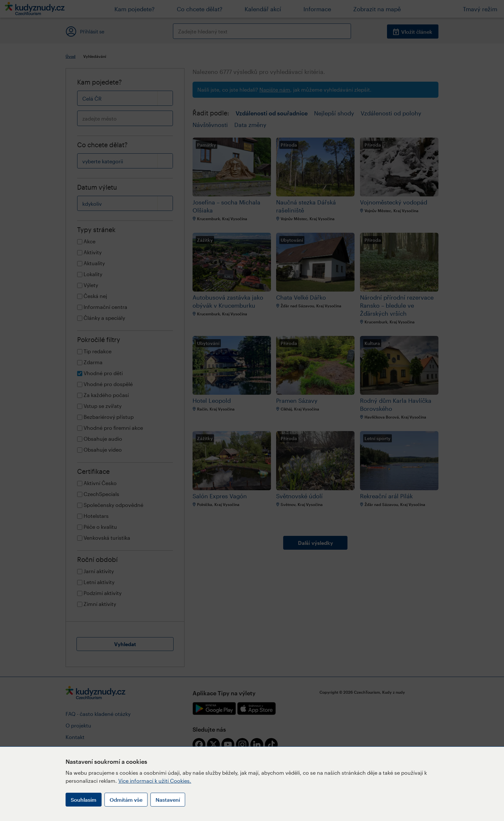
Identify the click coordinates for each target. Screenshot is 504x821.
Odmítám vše (126, 800)
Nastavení (168, 800)
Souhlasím (84, 800)
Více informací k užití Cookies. (155, 781)
